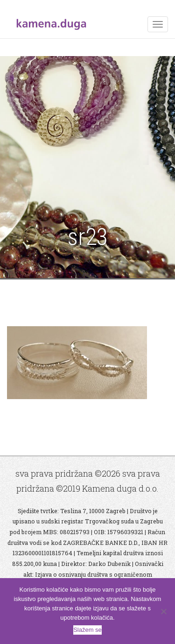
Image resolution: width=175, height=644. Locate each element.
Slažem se (87, 630)
